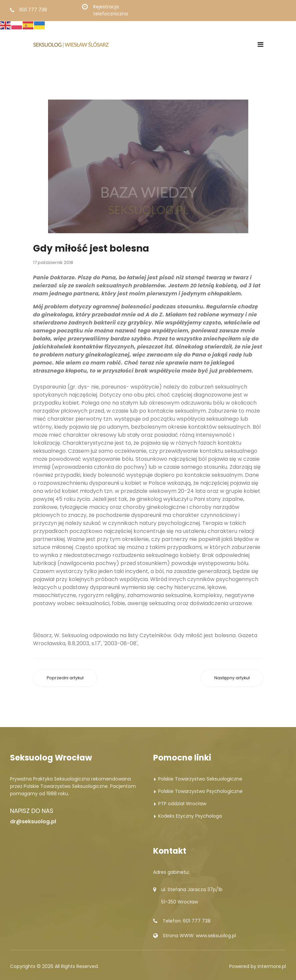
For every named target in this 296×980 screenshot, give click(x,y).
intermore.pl (272, 966)
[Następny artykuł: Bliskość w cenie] (232, 678)
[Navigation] (260, 44)
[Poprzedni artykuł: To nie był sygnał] (65, 678)
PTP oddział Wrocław (182, 804)
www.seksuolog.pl (216, 936)
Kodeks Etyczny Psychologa (190, 816)
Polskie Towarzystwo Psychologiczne (200, 791)
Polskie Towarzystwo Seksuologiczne (200, 779)
